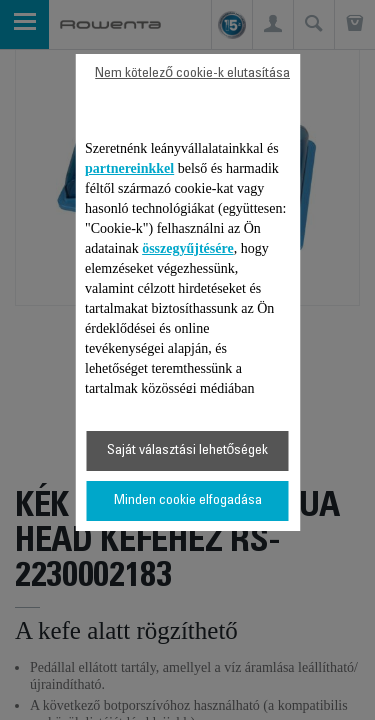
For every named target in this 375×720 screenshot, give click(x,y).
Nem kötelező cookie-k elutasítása (192, 74)
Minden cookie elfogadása (188, 501)
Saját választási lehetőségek (188, 451)
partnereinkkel (129, 168)
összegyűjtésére (188, 248)
